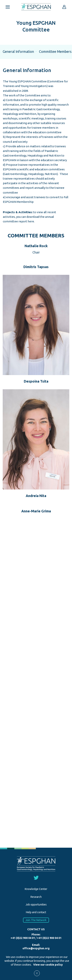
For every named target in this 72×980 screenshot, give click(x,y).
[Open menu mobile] (8, 7)
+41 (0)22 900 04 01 (23, 938)
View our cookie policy (48, 965)
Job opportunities (36, 905)
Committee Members (55, 51)
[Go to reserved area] (64, 7)
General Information (18, 51)
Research (36, 897)
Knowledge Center (36, 889)
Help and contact (36, 912)
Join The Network (36, 920)
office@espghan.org (36, 948)
